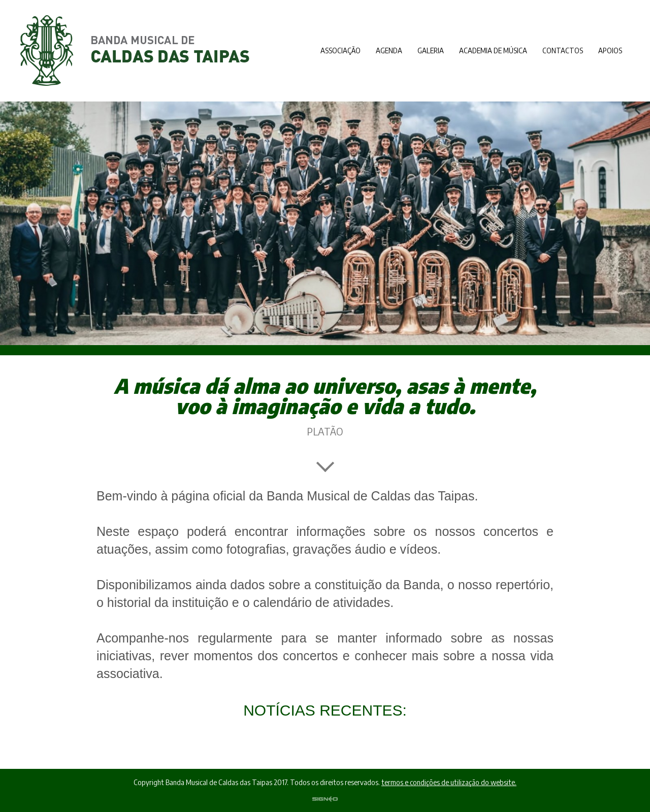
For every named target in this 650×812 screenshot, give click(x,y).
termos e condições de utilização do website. (449, 782)
